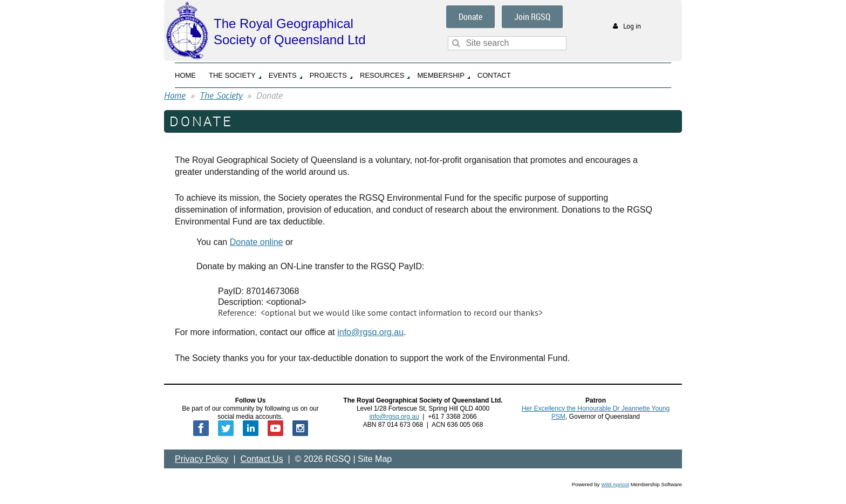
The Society (221, 96)
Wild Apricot (615, 484)
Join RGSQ (532, 17)
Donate (470, 17)
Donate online (257, 242)
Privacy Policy (202, 459)
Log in (632, 26)
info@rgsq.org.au (370, 332)
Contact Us (262, 459)
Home (175, 96)
